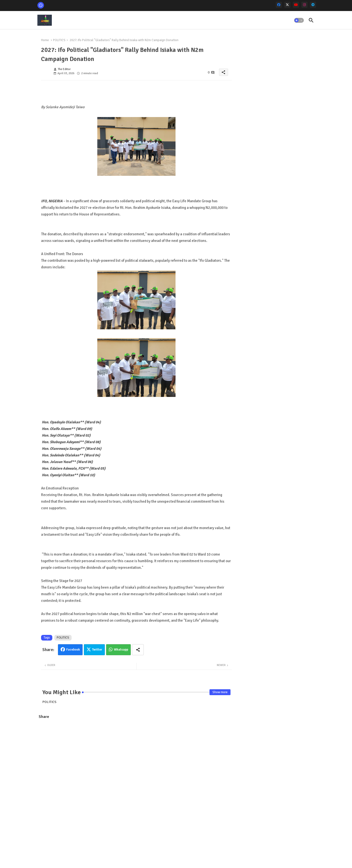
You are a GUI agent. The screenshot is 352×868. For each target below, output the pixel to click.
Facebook (73, 650)
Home (45, 40)
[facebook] (279, 5)
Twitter (97, 650)
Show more (220, 692)
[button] (299, 20)
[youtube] (296, 5)
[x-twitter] (287, 5)
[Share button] (138, 650)
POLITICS (59, 40)
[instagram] (304, 5)
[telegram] (313, 5)
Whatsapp (121, 650)
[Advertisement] (136, 759)
